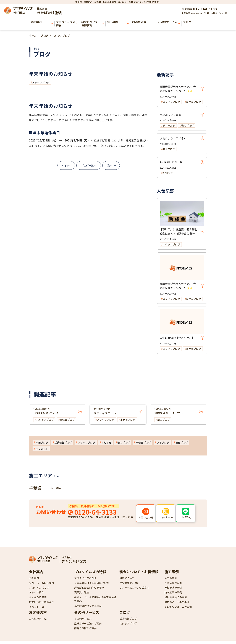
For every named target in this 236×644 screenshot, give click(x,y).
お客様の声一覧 (38, 619)
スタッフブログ (41, 82)
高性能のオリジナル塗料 (88, 606)
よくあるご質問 (38, 597)
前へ (68, 165)
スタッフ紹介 (36, 592)
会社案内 (42, 22)
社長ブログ (182, 443)
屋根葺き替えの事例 (176, 597)
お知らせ (106, 443)
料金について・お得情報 (93, 24)
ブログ (194, 22)
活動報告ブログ (63, 443)
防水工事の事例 (173, 592)
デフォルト (42, 449)
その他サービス (169, 22)
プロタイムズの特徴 (90, 572)
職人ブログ (124, 443)
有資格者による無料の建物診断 (92, 583)
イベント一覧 (36, 607)
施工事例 (118, 22)
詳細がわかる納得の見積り (89, 588)
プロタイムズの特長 (67, 24)
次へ (110, 165)
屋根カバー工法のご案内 (88, 623)
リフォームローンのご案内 (134, 588)
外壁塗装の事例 (173, 583)
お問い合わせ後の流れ (41, 602)
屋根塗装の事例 (173, 588)
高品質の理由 (82, 592)
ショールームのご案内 (41, 583)
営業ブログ (42, 443)
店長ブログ (163, 443)
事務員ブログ (143, 443)
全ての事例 (171, 578)
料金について (127, 578)
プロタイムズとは (39, 588)
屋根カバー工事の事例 (177, 602)
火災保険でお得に (129, 583)
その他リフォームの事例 (178, 607)
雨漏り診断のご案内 (85, 628)
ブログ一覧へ (89, 165)
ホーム (33, 36)
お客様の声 (143, 22)
